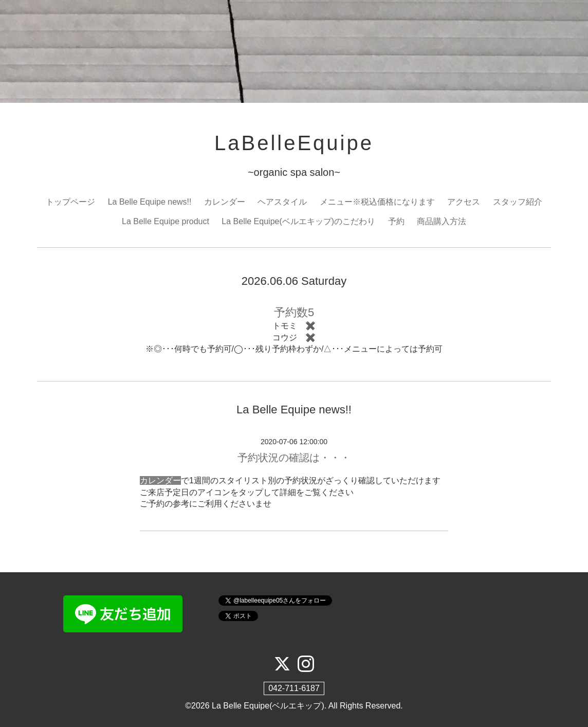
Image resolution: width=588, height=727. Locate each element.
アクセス (464, 202)
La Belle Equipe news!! (150, 202)
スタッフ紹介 (518, 202)
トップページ (70, 202)
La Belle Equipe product (166, 221)
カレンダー (225, 202)
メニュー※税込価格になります (377, 202)
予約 (396, 221)
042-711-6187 (294, 688)
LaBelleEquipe (294, 143)
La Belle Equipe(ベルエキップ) (268, 706)
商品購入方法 (442, 221)
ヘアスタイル (282, 202)
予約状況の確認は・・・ (294, 458)
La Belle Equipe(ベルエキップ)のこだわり (298, 221)
